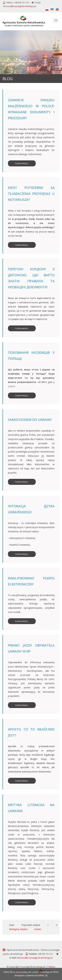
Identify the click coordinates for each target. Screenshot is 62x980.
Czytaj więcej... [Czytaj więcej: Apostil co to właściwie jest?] (22, 781)
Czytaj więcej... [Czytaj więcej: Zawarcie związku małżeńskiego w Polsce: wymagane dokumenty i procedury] (22, 163)
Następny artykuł (18, 929)
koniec (38, 929)
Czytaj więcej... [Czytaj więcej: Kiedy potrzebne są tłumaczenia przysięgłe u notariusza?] (22, 245)
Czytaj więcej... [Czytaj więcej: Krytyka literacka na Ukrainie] (22, 902)
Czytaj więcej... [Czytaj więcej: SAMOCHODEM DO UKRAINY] (22, 482)
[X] (46, 976)
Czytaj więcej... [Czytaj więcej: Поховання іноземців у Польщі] (22, 395)
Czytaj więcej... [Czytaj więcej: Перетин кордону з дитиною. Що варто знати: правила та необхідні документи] (22, 328)
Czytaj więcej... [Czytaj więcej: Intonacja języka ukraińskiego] (22, 554)
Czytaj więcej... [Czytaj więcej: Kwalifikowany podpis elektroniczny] (22, 621)
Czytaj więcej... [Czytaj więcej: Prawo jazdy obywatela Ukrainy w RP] (22, 705)
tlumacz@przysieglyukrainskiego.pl (20, 6)
